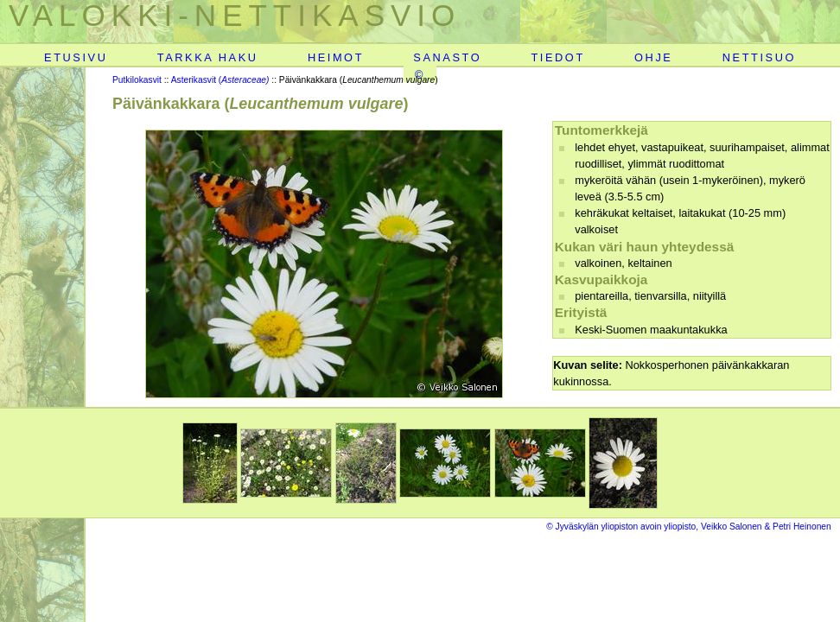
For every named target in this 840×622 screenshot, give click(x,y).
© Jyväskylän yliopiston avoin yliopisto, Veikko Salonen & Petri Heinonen (689, 527)
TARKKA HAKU (208, 57)
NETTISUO (759, 57)
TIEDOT (557, 57)
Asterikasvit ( (220, 80)
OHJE (653, 57)
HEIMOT (336, 57)
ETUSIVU (76, 57)
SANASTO (447, 57)
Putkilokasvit (137, 80)
